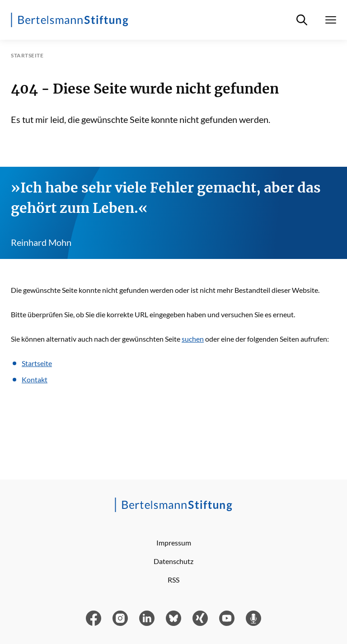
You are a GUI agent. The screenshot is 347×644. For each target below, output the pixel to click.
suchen (193, 339)
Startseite (37, 363)
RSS (173, 580)
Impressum (174, 543)
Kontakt (35, 379)
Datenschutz (173, 561)
